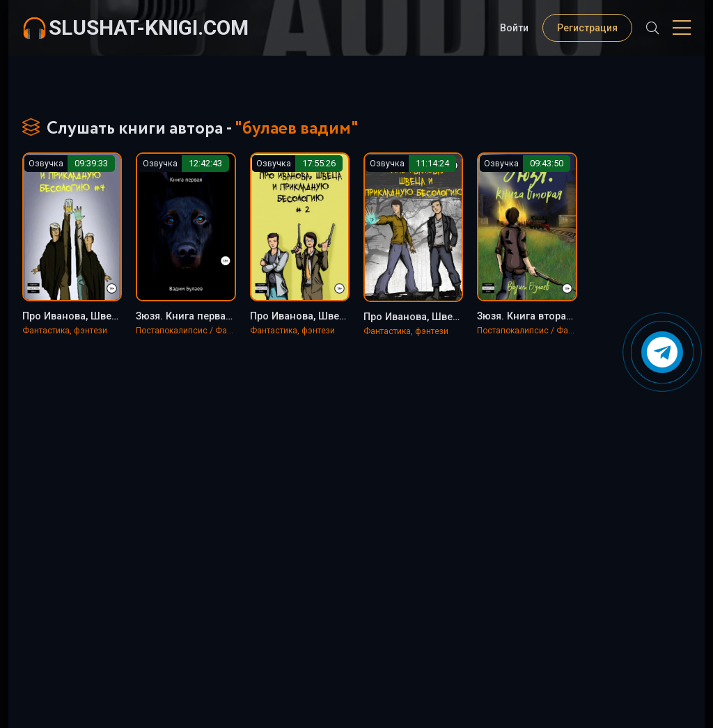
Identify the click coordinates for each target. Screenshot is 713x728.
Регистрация (587, 28)
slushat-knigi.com (149, 27)
